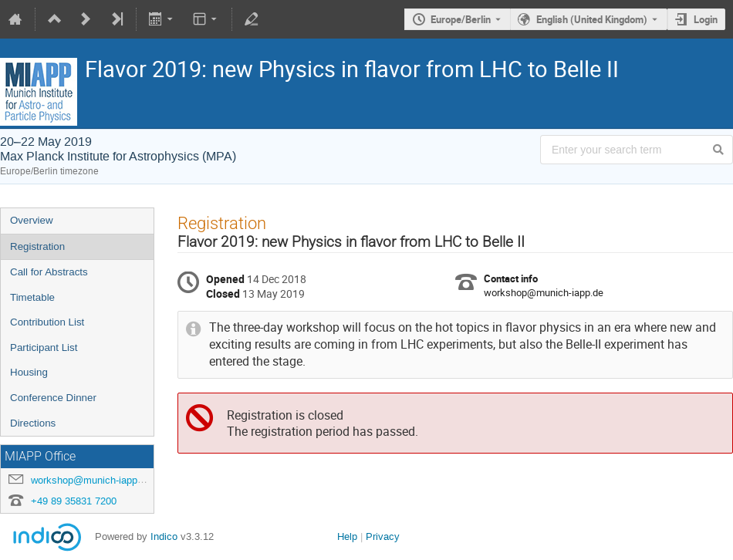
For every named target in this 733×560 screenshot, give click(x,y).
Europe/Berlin (461, 19)
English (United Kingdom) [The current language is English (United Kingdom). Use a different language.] (592, 19)
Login (706, 19)
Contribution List (47, 322)
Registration (37, 246)
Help (347, 536)
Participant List (44, 347)
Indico (164, 536)
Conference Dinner (53, 398)
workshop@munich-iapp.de (91, 480)
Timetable (32, 297)
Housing (29, 372)
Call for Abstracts (49, 272)
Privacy (383, 536)
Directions (33, 423)
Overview (32, 220)
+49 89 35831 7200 (74, 501)
